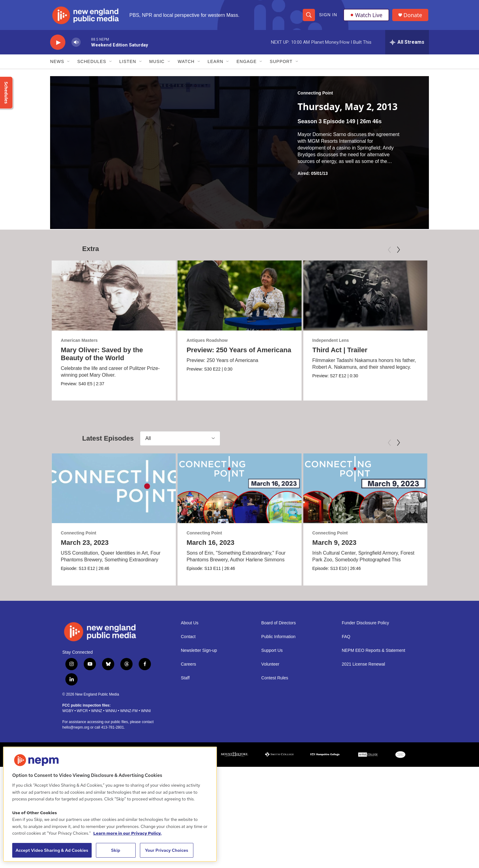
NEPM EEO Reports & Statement (374, 744)
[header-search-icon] (309, 16)
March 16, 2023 (211, 597)
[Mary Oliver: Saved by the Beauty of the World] (114, 297)
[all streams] (407, 44)
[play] (58, 44)
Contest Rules (275, 772)
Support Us (272, 744)
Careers (188, 758)
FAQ (346, 731)
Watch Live (366, 16)
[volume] (76, 44)
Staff (185, 772)
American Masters (79, 342)
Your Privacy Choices (166, 850)
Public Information (278, 731)
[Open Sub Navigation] (69, 64)
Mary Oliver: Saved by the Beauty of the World (102, 356)
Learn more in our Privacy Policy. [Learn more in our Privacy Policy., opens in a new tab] (127, 833)
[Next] (398, 252)
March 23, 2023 (85, 597)
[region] (110, 804)
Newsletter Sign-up (199, 744)
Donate (413, 16)
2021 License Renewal (364, 758)
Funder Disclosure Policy (366, 717)
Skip (116, 850)
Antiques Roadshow (229, 342)
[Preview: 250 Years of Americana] (262, 297)
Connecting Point (315, 95)
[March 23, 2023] (114, 543)
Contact (188, 731)
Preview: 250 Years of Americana (261, 352)
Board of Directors (278, 717)
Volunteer (270, 758)
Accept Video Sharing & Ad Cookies (52, 850)
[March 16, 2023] (240, 543)
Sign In (328, 16)
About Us (190, 717)
